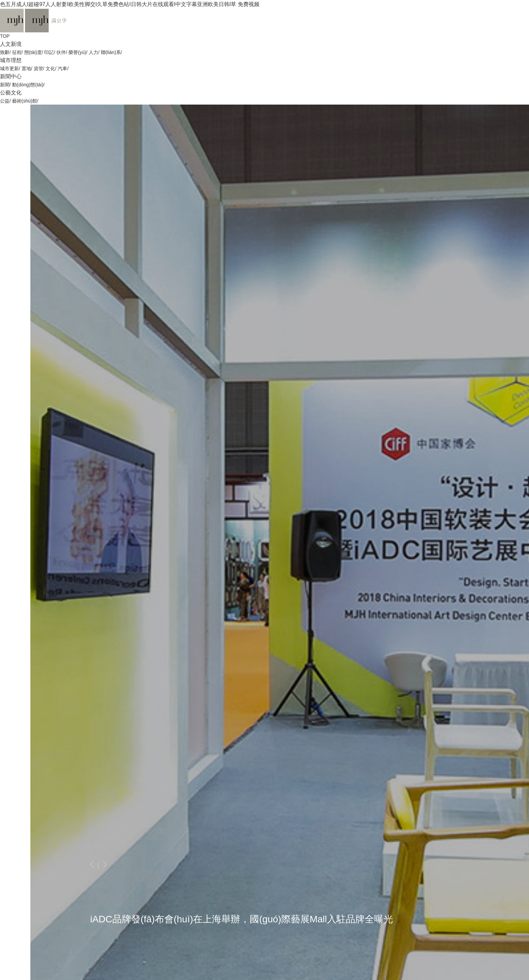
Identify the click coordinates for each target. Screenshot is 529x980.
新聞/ (6, 85)
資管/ (40, 68)
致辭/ (6, 52)
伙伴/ (62, 52)
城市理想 (11, 60)
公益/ (5, 101)
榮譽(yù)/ (79, 52)
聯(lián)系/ (112, 52)
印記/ (50, 52)
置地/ (28, 68)
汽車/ (63, 68)
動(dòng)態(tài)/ (28, 85)
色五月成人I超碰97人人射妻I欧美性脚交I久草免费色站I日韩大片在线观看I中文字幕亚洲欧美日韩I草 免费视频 (130, 4)
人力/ (95, 52)
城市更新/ (11, 68)
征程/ (18, 52)
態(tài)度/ (34, 52)
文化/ (52, 68)
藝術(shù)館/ (25, 101)
